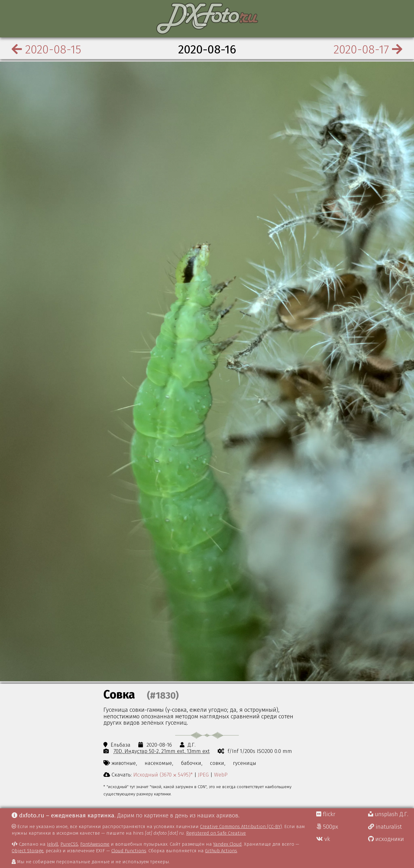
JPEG (203, 775)
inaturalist (385, 827)
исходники (386, 839)
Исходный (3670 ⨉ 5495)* (163, 775)
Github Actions (221, 851)
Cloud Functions (129, 851)
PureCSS (69, 844)
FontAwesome (95, 844)
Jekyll (52, 844)
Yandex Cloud (227, 844)
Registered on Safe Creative (216, 833)
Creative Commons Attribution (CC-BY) (241, 827)
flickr (326, 814)
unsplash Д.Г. (388, 814)
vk (323, 839)
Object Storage (28, 851)
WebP (221, 775)
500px (327, 827)
